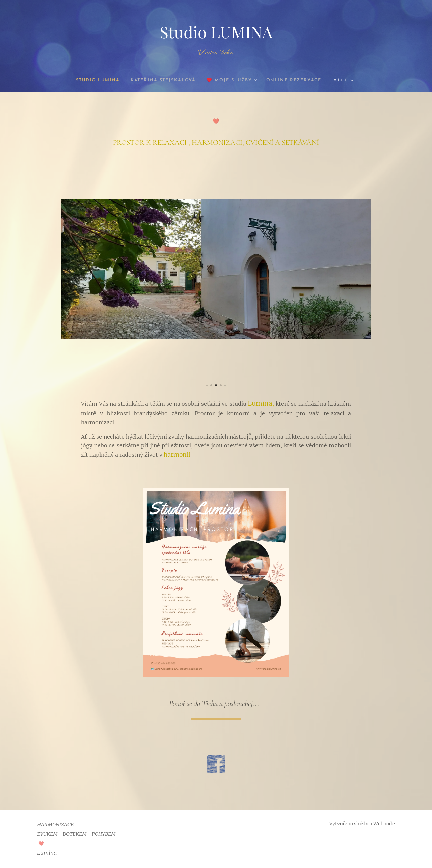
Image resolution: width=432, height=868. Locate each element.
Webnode (384, 824)
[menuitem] (92, 80)
